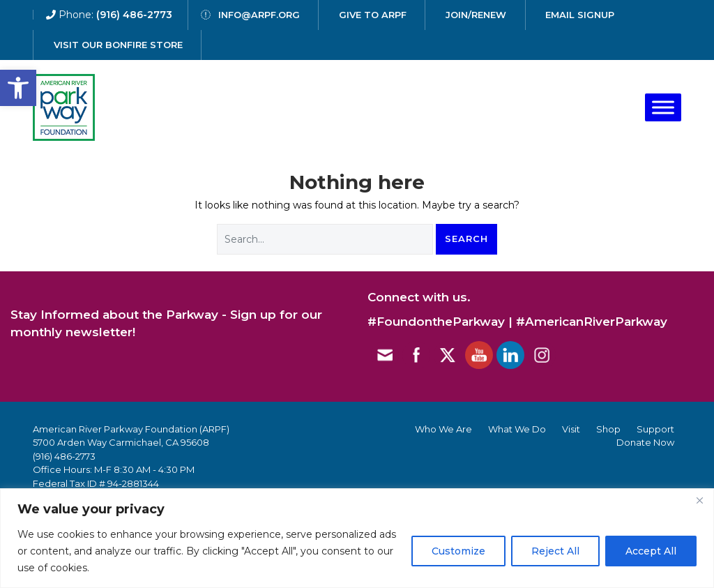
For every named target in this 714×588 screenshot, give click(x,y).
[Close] (699, 500)
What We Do (517, 429)
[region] (357, 538)
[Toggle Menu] (663, 107)
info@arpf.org (259, 15)
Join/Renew (476, 15)
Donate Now (645, 442)
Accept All (651, 551)
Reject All (555, 551)
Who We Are (443, 429)
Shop (608, 429)
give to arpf (373, 15)
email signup (580, 15)
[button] (18, 88)
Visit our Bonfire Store (118, 45)
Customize (458, 551)
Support (655, 429)
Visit (571, 429)
